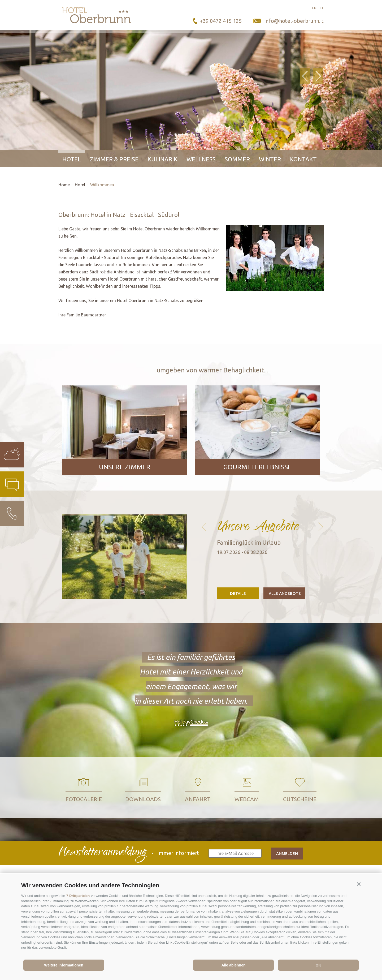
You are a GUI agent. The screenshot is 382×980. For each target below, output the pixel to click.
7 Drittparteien (78, 896)
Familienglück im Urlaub (249, 542)
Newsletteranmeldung (102, 853)
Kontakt (303, 159)
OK (318, 965)
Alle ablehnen (233, 965)
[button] (359, 884)
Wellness (201, 159)
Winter (270, 159)
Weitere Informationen (64, 965)
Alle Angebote (285, 593)
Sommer (237, 159)
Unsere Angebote (258, 525)
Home (64, 185)
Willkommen (102, 185)
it (322, 8)
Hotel (72, 159)
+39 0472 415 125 (221, 21)
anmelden (287, 854)
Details (238, 593)
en (314, 8)
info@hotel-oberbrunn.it (294, 21)
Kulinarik (162, 159)
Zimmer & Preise (114, 159)
